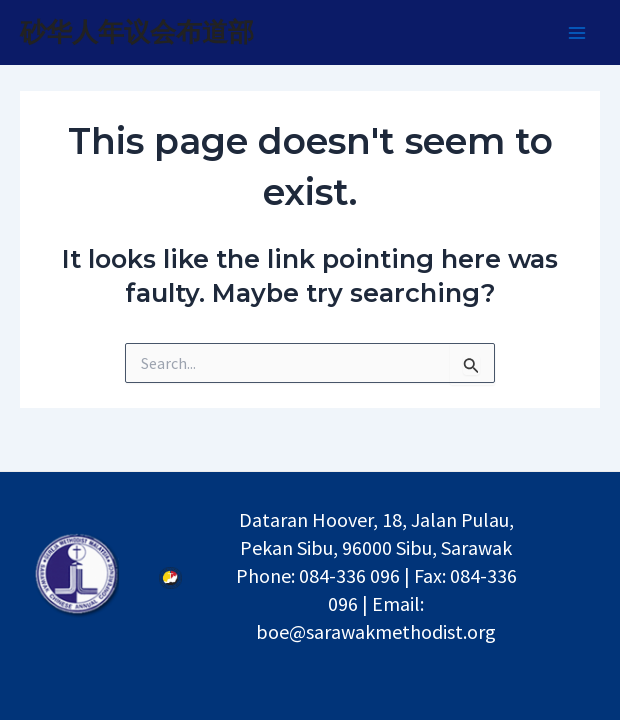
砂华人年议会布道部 (137, 32)
